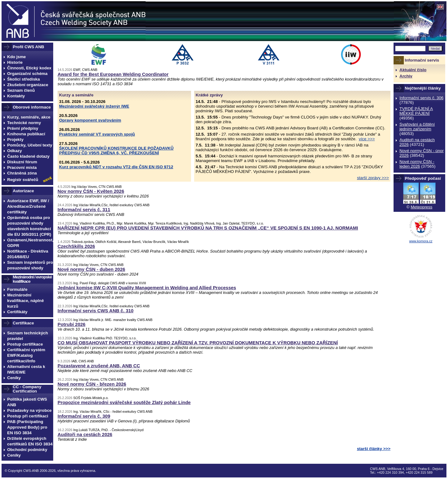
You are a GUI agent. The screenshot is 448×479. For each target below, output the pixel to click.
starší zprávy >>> (373, 178)
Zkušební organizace (28, 85)
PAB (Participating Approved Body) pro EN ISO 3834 (27, 427)
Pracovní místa (22, 167)
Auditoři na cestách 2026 (85, 434)
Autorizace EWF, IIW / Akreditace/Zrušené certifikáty (28, 206)
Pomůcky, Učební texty (30, 145)
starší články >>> (374, 449)
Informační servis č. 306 (421, 98)
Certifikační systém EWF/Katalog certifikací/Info (26, 355)
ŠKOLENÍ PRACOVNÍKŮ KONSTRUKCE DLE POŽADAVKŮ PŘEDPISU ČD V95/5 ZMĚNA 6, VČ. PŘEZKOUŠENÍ (116, 151)
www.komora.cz (421, 241)
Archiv (406, 76)
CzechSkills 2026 (76, 246)
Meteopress (422, 207)
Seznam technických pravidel (28, 336)
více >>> (367, 139)
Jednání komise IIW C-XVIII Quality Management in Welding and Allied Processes (147, 288)
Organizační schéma (27, 74)
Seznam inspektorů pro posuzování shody (30, 265)
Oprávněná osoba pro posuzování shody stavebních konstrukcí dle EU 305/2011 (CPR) (29, 226)
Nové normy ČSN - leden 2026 (417, 164)
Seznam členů (21, 90)
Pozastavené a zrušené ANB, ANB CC (99, 366)
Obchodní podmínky (27, 450)
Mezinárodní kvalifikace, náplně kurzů (26, 301)
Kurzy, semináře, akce (29, 117)
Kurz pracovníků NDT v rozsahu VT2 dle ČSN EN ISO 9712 (116, 167)
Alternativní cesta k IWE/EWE (26, 369)
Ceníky (14, 378)
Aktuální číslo (413, 70)
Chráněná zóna (22, 173)
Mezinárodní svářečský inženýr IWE (94, 106)
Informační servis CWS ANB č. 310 (96, 311)
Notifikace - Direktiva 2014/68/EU (28, 254)
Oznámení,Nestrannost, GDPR (30, 243)
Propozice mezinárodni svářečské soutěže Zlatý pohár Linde (124, 402)
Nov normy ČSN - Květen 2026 (91, 191)
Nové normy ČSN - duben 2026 (91, 269)
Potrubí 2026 (72, 324)
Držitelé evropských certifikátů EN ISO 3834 (30, 441)
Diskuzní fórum (22, 162)
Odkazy (14, 151)
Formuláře (17, 289)
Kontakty (16, 96)
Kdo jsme (16, 57)
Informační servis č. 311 (84, 209)
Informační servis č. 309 (84, 416)
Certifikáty (17, 312)
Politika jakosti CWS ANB (27, 402)
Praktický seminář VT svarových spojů (97, 134)
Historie (15, 62)
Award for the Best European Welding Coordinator (113, 74)
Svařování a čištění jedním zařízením (417, 127)
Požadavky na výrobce (29, 410)
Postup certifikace (25, 344)
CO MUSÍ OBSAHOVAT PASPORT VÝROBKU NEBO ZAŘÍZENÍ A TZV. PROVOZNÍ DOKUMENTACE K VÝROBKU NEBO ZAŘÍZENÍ (198, 343)
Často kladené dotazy (28, 156)
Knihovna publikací (26, 134)
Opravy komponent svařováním (90, 120)
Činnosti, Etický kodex (29, 68)
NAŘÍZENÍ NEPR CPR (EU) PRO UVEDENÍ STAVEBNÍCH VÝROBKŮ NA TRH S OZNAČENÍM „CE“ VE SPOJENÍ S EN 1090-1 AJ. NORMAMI (208, 228)
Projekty (15, 140)
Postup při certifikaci (28, 416)
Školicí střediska (23, 79)
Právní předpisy (23, 128)
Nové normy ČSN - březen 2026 (92, 384)
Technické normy (24, 123)
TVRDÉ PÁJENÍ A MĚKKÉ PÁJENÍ (416, 111)
